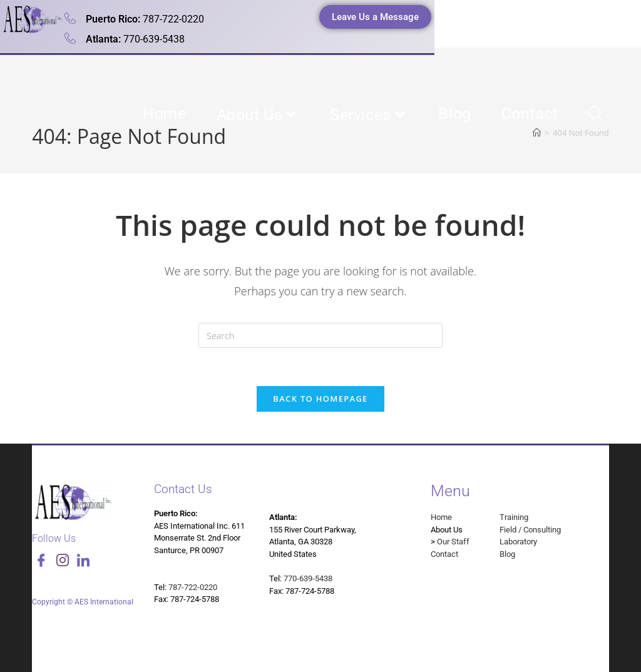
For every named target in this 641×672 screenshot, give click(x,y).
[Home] (537, 133)
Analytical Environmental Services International (164, 92)
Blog (507, 554)
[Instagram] (63, 562)
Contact (444, 554)
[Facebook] (41, 562)
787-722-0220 (193, 587)
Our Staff (453, 542)
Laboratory (518, 542)
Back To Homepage (320, 399)
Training (514, 517)
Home (441, 517)
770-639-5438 (308, 578)
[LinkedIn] (83, 562)
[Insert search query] (320, 335)
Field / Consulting (530, 530)
